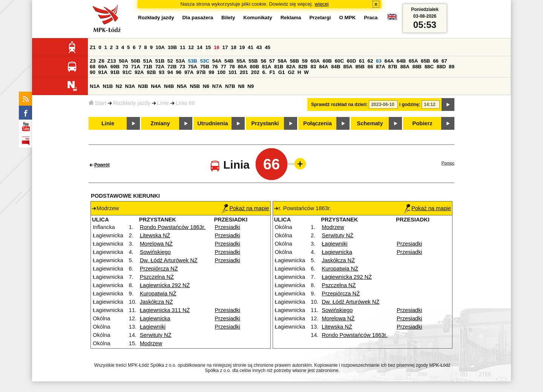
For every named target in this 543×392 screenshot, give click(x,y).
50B (135, 61)
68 (93, 67)
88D (441, 67)
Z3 (93, 61)
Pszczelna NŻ (157, 277)
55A (241, 61)
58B (295, 61)
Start (97, 103)
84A (324, 67)
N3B (143, 86)
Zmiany (160, 123)
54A (217, 61)
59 (305, 61)
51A (148, 61)
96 (179, 72)
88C (429, 67)
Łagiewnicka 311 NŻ (165, 310)
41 (251, 47)
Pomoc (448, 163)
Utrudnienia (212, 123)
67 (444, 61)
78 (232, 67)
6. (265, 72)
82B (303, 67)
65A (413, 61)
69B (115, 67)
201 (244, 72)
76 (215, 67)
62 (370, 61)
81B (279, 67)
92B (151, 72)
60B (327, 61)
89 (452, 67)
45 (268, 47)
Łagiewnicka (155, 318)
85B (360, 67)
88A (405, 67)
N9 (251, 86)
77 (223, 67)
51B (160, 61)
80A (242, 67)
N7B (230, 86)
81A (267, 67)
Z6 (101, 61)
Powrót (102, 165)
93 (162, 72)
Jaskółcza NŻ (156, 302)
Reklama (291, 18)
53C (205, 61)
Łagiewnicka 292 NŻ (165, 285)
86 (370, 67)
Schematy (370, 123)
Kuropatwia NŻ (158, 294)
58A (282, 61)
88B (417, 67)
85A (348, 67)
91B (115, 72)
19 (242, 47)
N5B (195, 86)
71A (135, 67)
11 (183, 47)
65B (425, 61)
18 (234, 47)
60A (315, 61)
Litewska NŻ (155, 235)
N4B (169, 86)
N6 (206, 86)
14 (200, 47)
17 (225, 47)
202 (255, 72)
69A (103, 67)
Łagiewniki (153, 327)
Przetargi (320, 18)
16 (217, 47)
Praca (371, 18)
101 (233, 72)
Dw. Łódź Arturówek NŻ (169, 260)
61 (362, 61)
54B (229, 61)
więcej (322, 4)
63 (379, 61)
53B (193, 61)
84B (336, 67)
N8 (241, 86)
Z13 (112, 61)
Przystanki (265, 123)
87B (393, 67)
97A (189, 72)
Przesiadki (228, 227)
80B (255, 67)
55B (253, 61)
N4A (156, 86)
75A (193, 67)
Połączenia (318, 123)
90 (93, 72)
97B (201, 72)
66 (436, 61)
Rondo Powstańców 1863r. (173, 227)
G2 (291, 72)
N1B (108, 86)
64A (389, 61)
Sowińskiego (155, 252)
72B (172, 67)
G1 (282, 72)
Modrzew (151, 343)
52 (170, 61)
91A (103, 72)
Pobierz (423, 123)
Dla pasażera (198, 18)
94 (170, 72)
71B (148, 67)
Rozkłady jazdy (132, 103)
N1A (95, 86)
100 (221, 72)
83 (313, 67)
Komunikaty (258, 18)
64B (401, 61)
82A (291, 67)
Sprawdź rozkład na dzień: (339, 105)
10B (172, 47)
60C (339, 61)
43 (259, 47)
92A (139, 72)
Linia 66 (185, 103)
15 (208, 47)
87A (380, 67)
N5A (182, 86)
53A (180, 61)
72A (160, 67)
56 (263, 61)
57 (272, 61)
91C (127, 72)
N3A (130, 86)
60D (351, 61)
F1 (272, 72)
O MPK (348, 18)
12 (191, 47)
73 (182, 67)
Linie (163, 103)
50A (123, 61)
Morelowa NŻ (156, 244)
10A (160, 47)
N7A (217, 86)
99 (211, 72)
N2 (119, 86)
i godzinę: (410, 105)
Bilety (228, 18)
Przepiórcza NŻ (159, 269)
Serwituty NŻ (156, 335)
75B (205, 67)
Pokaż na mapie (245, 208)
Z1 (93, 47)
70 (125, 67)
